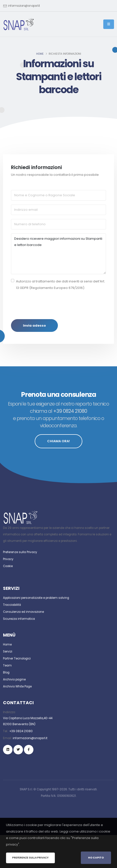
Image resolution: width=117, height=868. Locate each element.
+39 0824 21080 (21, 731)
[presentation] (49, 305)
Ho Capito (96, 858)
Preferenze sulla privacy (30, 858)
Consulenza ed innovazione (23, 612)
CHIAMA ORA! (58, 441)
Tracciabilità (12, 605)
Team (7, 665)
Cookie (8, 566)
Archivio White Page (17, 686)
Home (40, 54)
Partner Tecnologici (17, 658)
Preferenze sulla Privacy (20, 552)
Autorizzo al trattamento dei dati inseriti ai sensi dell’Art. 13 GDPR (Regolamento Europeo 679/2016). (60, 285)
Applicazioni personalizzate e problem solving (36, 598)
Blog (6, 672)
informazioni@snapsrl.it (24, 6)
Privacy (8, 559)
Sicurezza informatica (19, 619)
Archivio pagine (14, 679)
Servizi (8, 651)
